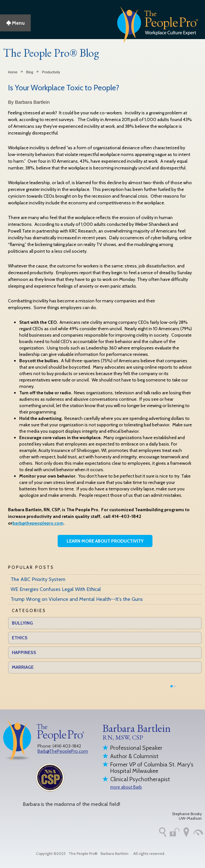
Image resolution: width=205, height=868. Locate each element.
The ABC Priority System (38, 579)
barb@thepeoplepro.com (38, 523)
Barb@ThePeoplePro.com (63, 751)
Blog (30, 72)
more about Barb (126, 787)
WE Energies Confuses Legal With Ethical (56, 589)
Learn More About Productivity (105, 541)
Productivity (51, 72)
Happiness (24, 652)
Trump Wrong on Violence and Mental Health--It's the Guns (77, 599)
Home (13, 72)
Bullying (22, 623)
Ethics (20, 638)
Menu (15, 23)
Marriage (23, 667)
